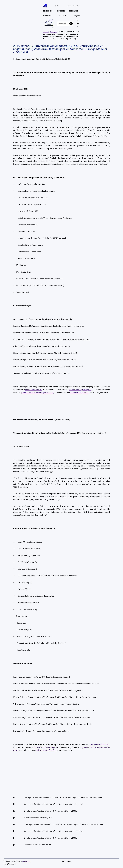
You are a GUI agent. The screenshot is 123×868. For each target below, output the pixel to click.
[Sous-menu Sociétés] (67, 16)
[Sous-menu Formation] (79, 11)
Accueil (46, 32)
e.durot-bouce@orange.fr (80, 390)
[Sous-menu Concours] (66, 11)
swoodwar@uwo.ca (33, 390)
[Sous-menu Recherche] (53, 11)
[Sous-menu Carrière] (52, 16)
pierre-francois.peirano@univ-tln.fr (37, 393)
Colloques (54, 32)
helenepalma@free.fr (79, 393)
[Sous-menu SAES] (59, 6)
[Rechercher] (71, 24)
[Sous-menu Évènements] (79, 6)
